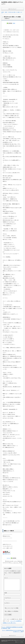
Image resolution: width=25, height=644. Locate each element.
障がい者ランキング (7, 554)
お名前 (5, 593)
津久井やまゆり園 (10, 561)
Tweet (14, 23)
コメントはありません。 (15, 563)
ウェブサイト (7, 603)
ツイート (8, 558)
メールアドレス (7, 598)
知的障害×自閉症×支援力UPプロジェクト (15, 640)
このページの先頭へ (20, 642)
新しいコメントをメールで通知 (12, 608)
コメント (6, 578)
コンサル (15, 561)
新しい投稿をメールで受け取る (12, 611)
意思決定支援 (20, 561)
